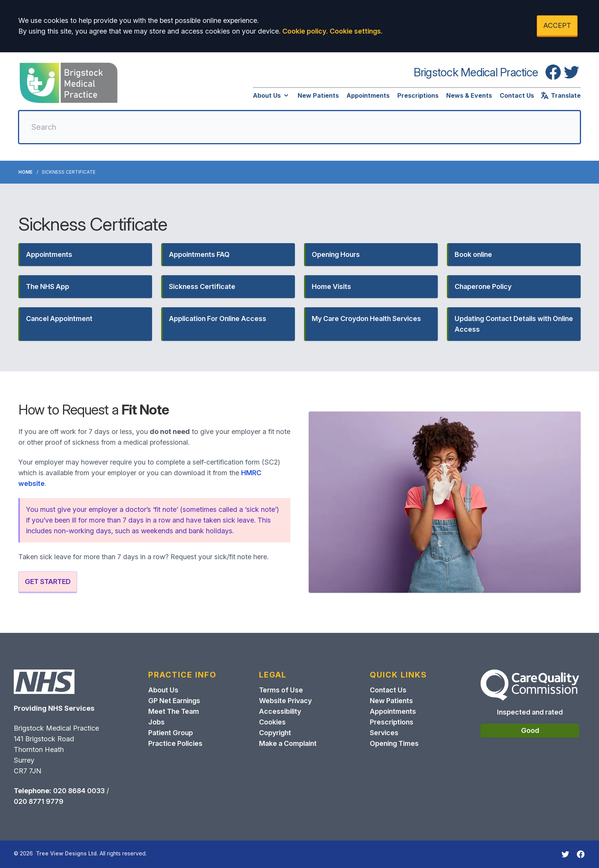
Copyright (275, 733)
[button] (85, 255)
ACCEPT (557, 25)
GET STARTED (48, 582)
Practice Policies (175, 743)
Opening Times (394, 743)
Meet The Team (174, 711)
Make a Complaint (288, 743)
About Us (271, 95)
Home (25, 172)
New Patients (318, 95)
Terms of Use (281, 690)
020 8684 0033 (79, 791)
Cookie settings (355, 31)
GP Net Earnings (174, 701)
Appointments (368, 95)
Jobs (156, 722)
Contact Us (517, 95)
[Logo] (69, 83)
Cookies (272, 722)
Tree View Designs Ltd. (67, 853)
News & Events (469, 95)
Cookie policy (304, 31)
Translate (560, 95)
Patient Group (171, 733)
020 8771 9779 (39, 801)
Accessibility (280, 711)
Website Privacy (285, 701)
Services (384, 733)
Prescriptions (418, 95)
